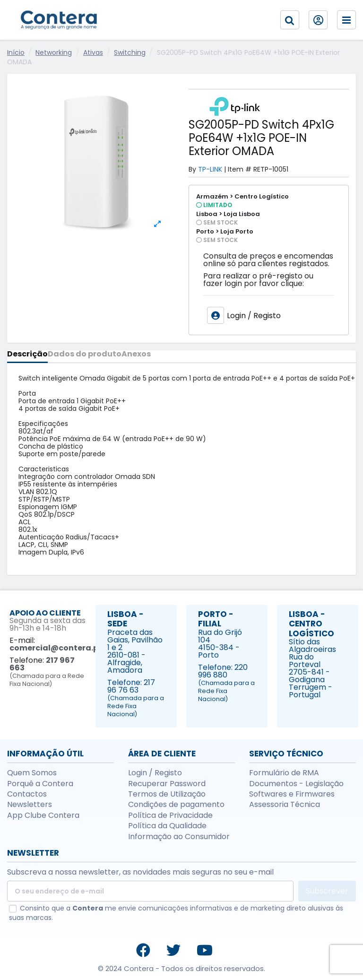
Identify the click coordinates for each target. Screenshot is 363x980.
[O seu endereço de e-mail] (150, 891)
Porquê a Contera (40, 784)
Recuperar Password (167, 784)
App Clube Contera (43, 815)
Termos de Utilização (167, 794)
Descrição (27, 355)
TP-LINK (210, 169)
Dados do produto (85, 355)
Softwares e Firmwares (292, 794)
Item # (240, 169)
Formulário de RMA (284, 773)
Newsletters (30, 805)
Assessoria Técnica (285, 805)
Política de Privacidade (170, 815)
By (192, 169)
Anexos (136, 355)
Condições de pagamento (176, 805)
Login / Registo (155, 773)
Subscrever (327, 891)
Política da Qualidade (167, 826)
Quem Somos (32, 773)
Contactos (27, 794)
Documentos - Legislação (296, 784)
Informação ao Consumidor (179, 837)
